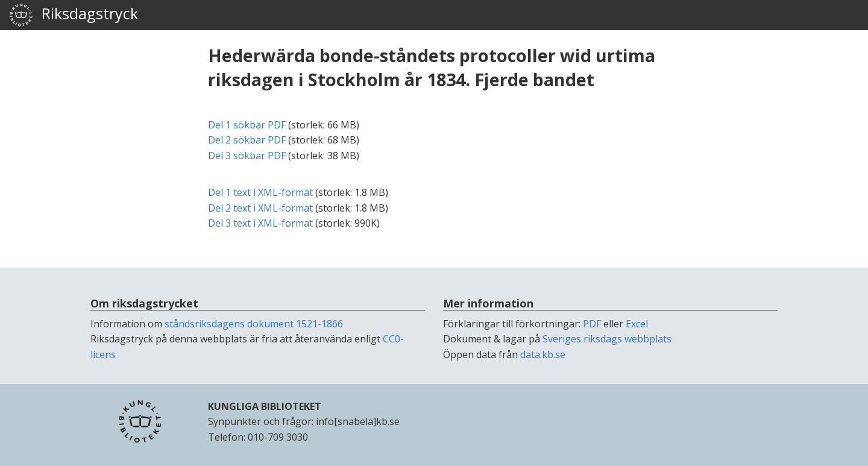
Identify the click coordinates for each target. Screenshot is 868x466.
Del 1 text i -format (260, 192)
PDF (592, 324)
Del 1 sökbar (247, 125)
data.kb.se (543, 354)
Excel (637, 324)
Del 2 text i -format (260, 208)
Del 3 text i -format (260, 223)
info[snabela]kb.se (358, 421)
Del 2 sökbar (247, 140)
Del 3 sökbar (247, 156)
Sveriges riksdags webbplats (607, 339)
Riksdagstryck (74, 15)
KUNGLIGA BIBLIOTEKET (265, 406)
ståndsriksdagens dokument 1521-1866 (254, 324)
